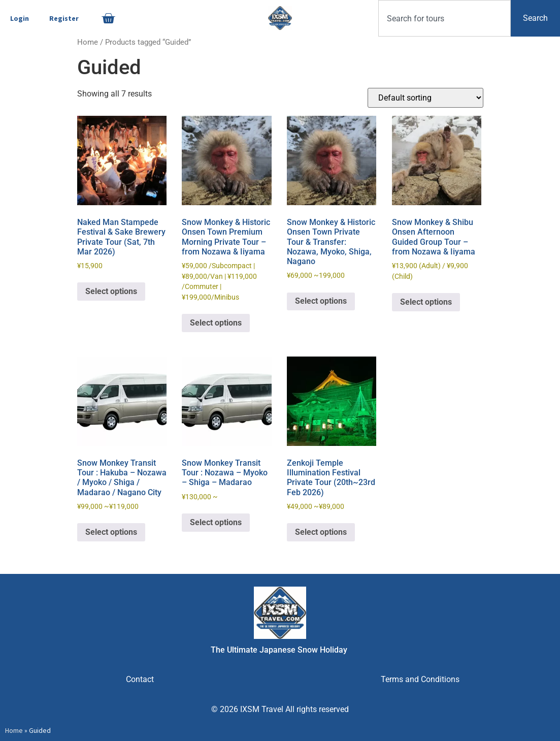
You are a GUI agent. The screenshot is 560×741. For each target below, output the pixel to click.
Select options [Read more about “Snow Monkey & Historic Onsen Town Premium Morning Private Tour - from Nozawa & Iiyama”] (216, 323)
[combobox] (444, 18)
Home (88, 42)
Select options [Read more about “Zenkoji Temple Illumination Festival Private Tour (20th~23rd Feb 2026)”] (321, 532)
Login (20, 18)
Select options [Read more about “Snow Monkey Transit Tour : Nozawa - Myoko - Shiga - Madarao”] (216, 522)
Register (64, 18)
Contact (140, 679)
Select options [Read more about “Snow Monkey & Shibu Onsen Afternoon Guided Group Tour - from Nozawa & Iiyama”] (426, 302)
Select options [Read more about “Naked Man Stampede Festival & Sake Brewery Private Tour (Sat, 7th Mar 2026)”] (111, 291)
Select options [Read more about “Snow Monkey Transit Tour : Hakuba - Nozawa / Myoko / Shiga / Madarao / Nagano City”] (111, 532)
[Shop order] (425, 98)
